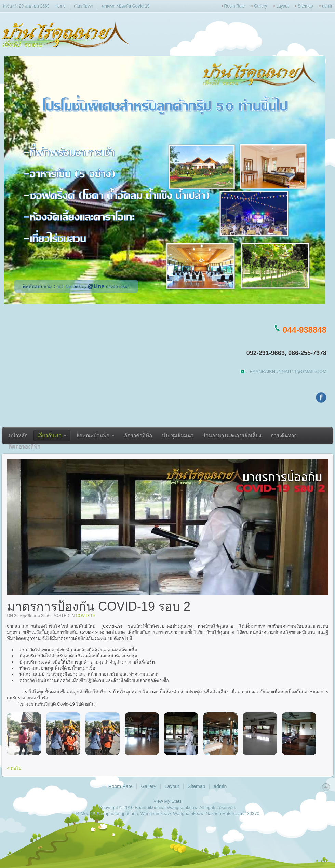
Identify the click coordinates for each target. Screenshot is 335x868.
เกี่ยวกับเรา (84, 6)
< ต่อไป (14, 768)
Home (60, 6)
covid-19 (85, 616)
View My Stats (167, 801)
